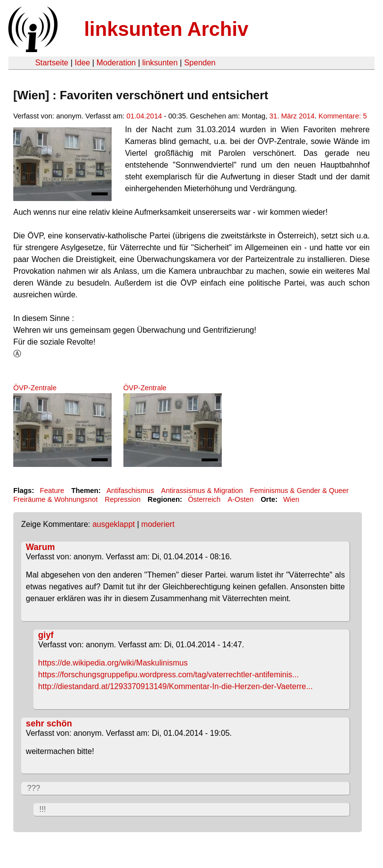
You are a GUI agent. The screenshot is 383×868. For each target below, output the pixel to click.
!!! (43, 809)
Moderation (116, 63)
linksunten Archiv (166, 29)
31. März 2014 (292, 116)
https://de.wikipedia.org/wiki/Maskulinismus (113, 663)
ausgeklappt (114, 524)
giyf (46, 635)
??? (34, 788)
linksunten (160, 63)
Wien (291, 499)
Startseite (52, 63)
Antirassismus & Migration (202, 491)
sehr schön (49, 723)
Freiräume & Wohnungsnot (56, 499)
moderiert (158, 524)
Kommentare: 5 (343, 116)
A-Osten (241, 499)
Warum (41, 547)
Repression (123, 499)
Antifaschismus (130, 491)
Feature (52, 491)
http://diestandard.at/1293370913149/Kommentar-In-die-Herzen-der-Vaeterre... (176, 686)
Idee (82, 63)
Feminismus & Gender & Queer (299, 491)
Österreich (204, 499)
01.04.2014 (144, 116)
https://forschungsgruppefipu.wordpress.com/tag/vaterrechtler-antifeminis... (169, 675)
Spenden (200, 63)
